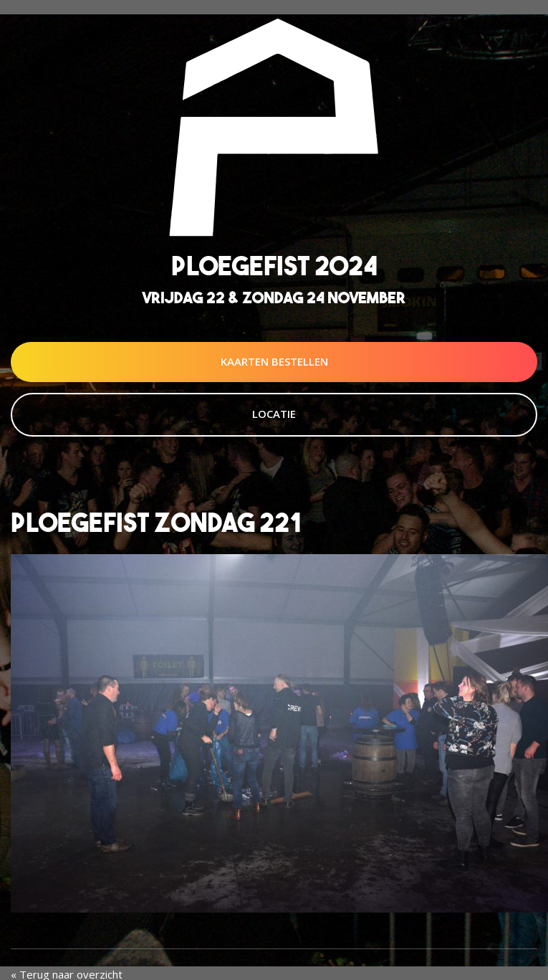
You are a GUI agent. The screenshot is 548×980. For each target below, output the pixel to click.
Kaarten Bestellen (274, 361)
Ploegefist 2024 (274, 266)
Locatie (274, 414)
